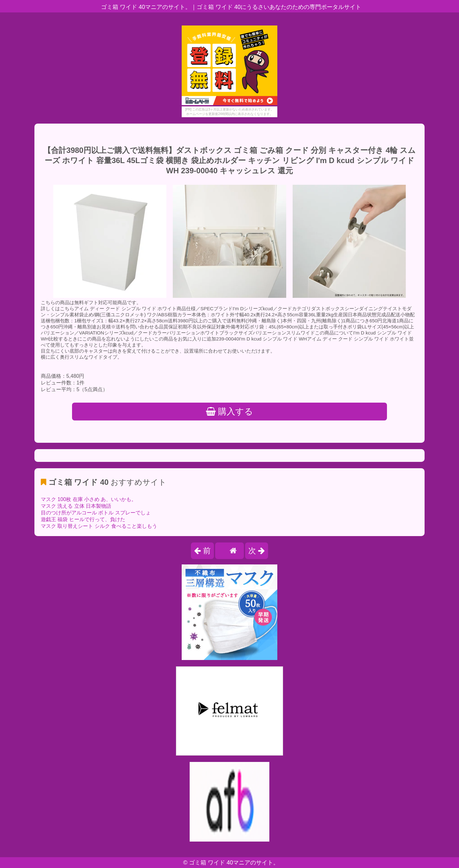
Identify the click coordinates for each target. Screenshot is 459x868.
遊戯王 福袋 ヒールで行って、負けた (83, 519)
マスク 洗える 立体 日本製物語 (76, 506)
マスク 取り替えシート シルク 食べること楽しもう (99, 526)
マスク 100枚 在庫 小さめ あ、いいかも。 (89, 499)
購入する (230, 412)
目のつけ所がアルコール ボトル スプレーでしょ (96, 513)
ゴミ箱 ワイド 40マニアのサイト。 (234, 863)
